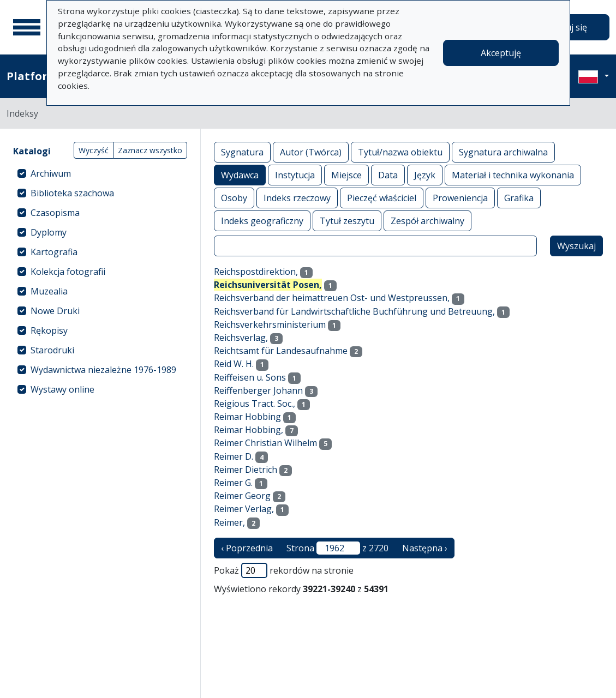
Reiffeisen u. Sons (250, 377)
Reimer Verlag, (244, 509)
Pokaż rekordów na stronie (284, 570)
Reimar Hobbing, (249, 430)
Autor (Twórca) (311, 152)
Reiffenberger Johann (258, 390)
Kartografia (54, 252)
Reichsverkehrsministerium (270, 324)
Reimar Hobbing (247, 417)
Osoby (234, 198)
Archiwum (51, 173)
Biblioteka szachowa (72, 193)
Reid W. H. (234, 364)
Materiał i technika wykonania (513, 175)
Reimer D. (234, 456)
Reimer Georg (242, 496)
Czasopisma (55, 213)
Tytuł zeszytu (347, 221)
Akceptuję (501, 53)
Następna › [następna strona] (425, 548)
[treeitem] (100, 173)
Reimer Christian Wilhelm (265, 443)
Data (388, 175)
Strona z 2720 (337, 548)
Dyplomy (49, 232)
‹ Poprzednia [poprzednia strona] (247, 548)
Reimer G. (233, 483)
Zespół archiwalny (427, 221)
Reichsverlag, (241, 338)
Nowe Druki (55, 311)
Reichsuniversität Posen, (268, 285)
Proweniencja (460, 198)
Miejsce (346, 175)
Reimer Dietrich (246, 470)
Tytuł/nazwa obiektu (400, 152)
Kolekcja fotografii (68, 272)
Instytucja (295, 175)
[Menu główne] (27, 27)
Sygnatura (242, 152)
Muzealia (49, 291)
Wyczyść (94, 150)
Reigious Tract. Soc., (255, 404)
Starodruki (52, 350)
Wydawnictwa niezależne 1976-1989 (103, 370)
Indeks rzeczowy (297, 198)
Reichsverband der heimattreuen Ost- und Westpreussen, (332, 298)
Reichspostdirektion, (256, 272)
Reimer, (229, 522)
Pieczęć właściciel (382, 198)
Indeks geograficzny (262, 221)
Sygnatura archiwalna (503, 152)
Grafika (519, 198)
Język (425, 175)
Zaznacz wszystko (150, 150)
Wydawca (240, 175)
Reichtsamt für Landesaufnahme (281, 351)
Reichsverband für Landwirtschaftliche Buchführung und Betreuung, (354, 311)
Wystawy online (62, 389)
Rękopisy (49, 330)
